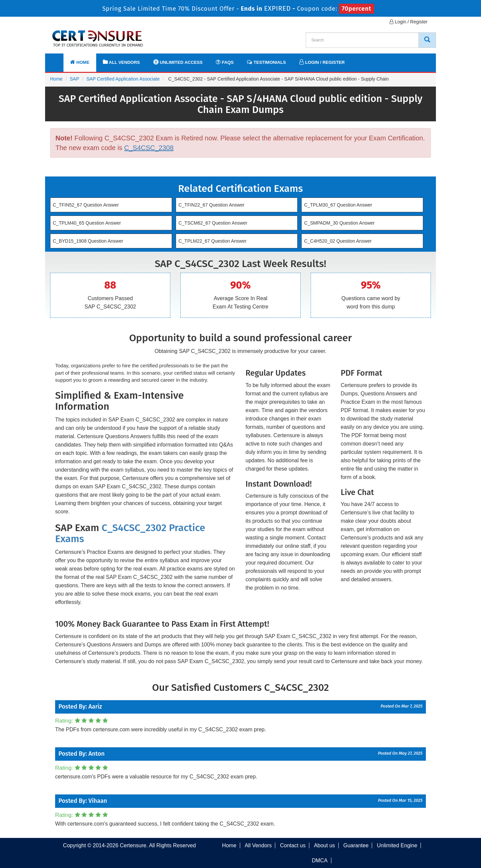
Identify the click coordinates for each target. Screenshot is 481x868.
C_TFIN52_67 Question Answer (86, 205)
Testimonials (266, 62)
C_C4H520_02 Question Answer (338, 241)
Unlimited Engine (397, 845)
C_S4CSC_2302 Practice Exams (130, 533)
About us (325, 845)
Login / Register (409, 22)
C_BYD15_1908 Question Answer (88, 241)
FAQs (225, 62)
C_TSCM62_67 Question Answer (213, 223)
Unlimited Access (178, 62)
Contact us (293, 845)
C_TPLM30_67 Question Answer (338, 205)
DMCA (319, 860)
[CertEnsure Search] (427, 40)
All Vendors (121, 62)
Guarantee (356, 845)
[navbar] (58, 59)
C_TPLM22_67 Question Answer (212, 241)
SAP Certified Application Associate (123, 79)
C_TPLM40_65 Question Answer (87, 223)
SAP (74, 79)
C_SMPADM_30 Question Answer (339, 223)
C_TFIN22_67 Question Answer (211, 205)
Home (80, 62)
